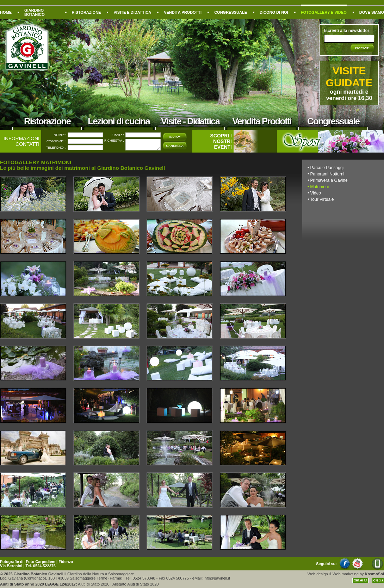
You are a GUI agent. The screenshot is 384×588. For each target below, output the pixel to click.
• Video (314, 193)
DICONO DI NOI (274, 12)
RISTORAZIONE (86, 12)
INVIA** (175, 137)
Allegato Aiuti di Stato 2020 (135, 584)
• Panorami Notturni (326, 174)
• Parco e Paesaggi (326, 168)
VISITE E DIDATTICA (132, 12)
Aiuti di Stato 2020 (94, 584)
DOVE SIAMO (372, 12)
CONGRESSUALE (231, 12)
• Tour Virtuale (321, 199)
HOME (6, 12)
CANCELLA (175, 146)
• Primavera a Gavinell (329, 180)
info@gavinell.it (217, 578)
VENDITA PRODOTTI (183, 12)
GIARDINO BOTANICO (35, 12)
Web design (318, 574)
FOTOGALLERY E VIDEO (324, 12)
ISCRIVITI (362, 48)
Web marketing (346, 574)
